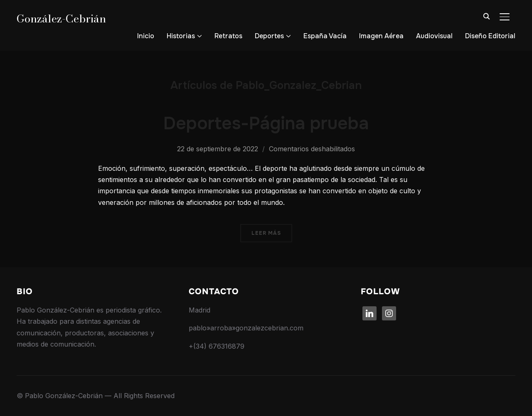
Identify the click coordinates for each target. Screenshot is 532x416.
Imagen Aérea (381, 36)
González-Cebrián (61, 18)
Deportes (269, 36)
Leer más (266, 233)
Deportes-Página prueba (266, 123)
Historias (181, 36)
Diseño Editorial (490, 36)
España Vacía (325, 36)
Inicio (146, 36)
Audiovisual (434, 36)
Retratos (228, 36)
